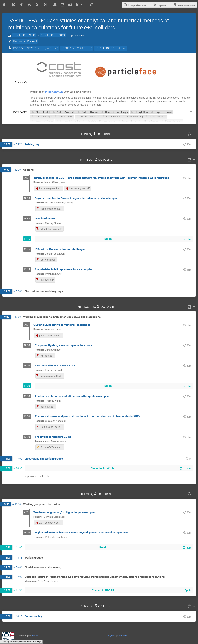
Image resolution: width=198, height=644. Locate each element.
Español (162, 5)
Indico (35, 636)
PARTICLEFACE (54, 92)
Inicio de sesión (186, 5)
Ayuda (112, 636)
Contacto (122, 636)
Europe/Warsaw (137, 5)
